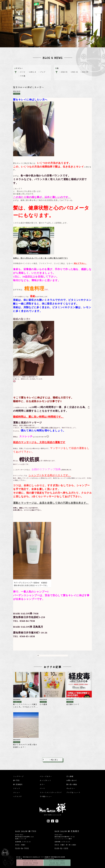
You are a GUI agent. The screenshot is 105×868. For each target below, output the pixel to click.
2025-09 (85, 72)
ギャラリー (71, 788)
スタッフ (17, 788)
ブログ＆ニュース (73, 792)
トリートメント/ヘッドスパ (51, 792)
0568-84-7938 (31, 863)
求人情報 (70, 776)
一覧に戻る (54, 760)
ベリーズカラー (46, 776)
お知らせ (33, 72)
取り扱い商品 (72, 784)
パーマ (42, 788)
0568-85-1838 (57, 863)
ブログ (43, 72)
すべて (23, 72)
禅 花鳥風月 (18, 784)
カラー (42, 784)
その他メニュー (46, 796)
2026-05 (64, 72)
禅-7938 (16, 780)
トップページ (18, 776)
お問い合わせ (72, 780)
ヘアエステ (17, 796)
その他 (23, 76)
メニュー (17, 792)
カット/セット (45, 780)
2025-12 (75, 72)
